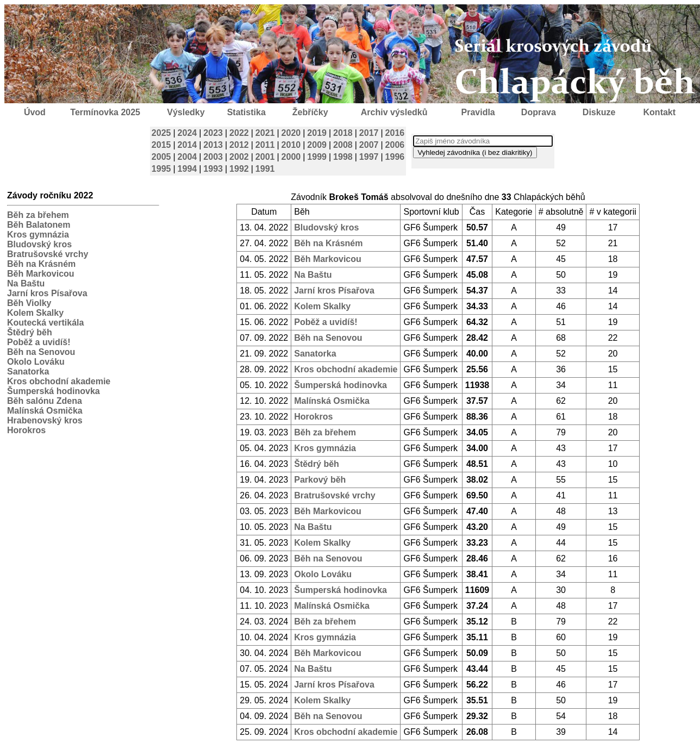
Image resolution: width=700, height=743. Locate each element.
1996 (395, 157)
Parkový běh (320, 480)
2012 (239, 145)
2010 (291, 145)
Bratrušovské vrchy (48, 254)
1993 (213, 169)
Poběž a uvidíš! (39, 342)
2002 (239, 157)
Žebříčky (310, 112)
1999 (317, 157)
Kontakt (660, 112)
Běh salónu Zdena (45, 401)
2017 (369, 133)
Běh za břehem (38, 215)
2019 (317, 133)
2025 (161, 133)
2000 (291, 157)
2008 (343, 145)
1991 (265, 169)
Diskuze (599, 112)
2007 (369, 145)
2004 (187, 157)
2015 (161, 145)
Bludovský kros (39, 244)
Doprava (539, 112)
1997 (369, 157)
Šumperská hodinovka (54, 391)
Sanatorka (28, 372)
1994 (187, 169)
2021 (265, 133)
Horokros (26, 430)
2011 (265, 145)
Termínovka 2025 (105, 112)
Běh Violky (29, 303)
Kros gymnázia (38, 235)
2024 (187, 133)
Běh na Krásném (41, 264)
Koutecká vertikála (45, 323)
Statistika (246, 112)
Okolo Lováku (36, 362)
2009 (317, 145)
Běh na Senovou (41, 352)
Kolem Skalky (35, 313)
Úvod (35, 112)
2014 (187, 145)
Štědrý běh (30, 332)
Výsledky (186, 112)
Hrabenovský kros (45, 420)
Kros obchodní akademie (59, 381)
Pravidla (478, 112)
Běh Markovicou (41, 274)
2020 (291, 133)
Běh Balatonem (39, 225)
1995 (161, 169)
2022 (239, 133)
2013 (213, 145)
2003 (213, 157)
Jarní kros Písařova (47, 293)
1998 (343, 157)
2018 (343, 133)
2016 (395, 133)
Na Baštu (26, 283)
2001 (265, 157)
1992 (239, 169)
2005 (161, 157)
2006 (395, 145)
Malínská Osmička (45, 411)
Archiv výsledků (394, 112)
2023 (213, 133)
